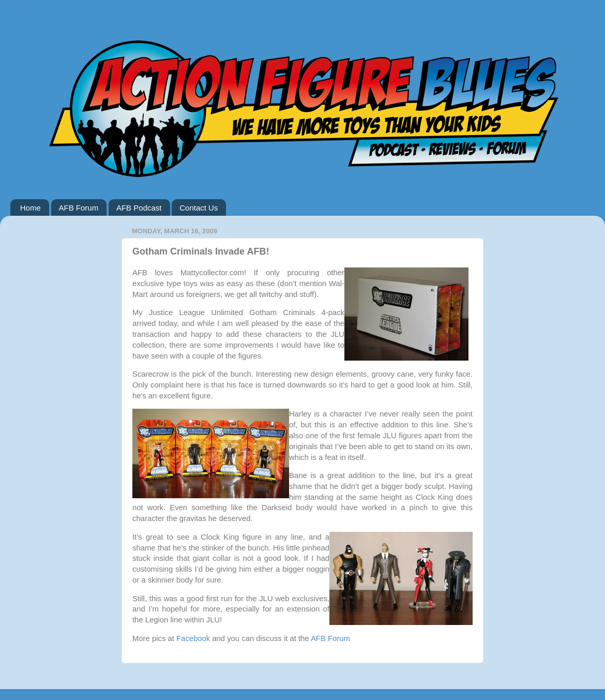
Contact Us (199, 208)
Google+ (15, 4)
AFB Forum (79, 208)
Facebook (193, 638)
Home (31, 208)
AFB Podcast (139, 208)
